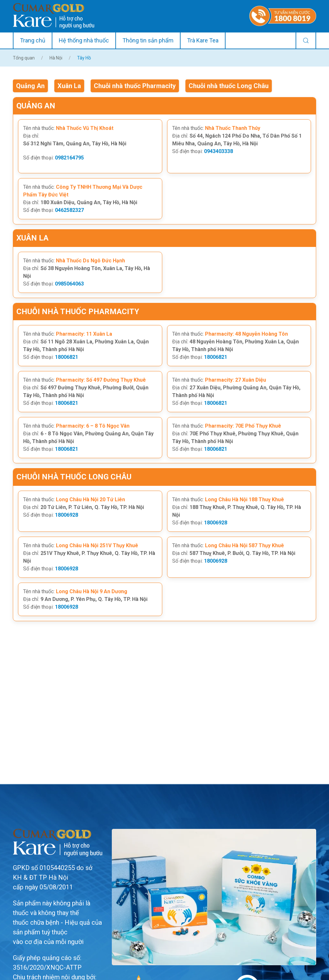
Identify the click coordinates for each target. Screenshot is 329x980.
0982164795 (69, 158)
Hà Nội (56, 58)
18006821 (67, 357)
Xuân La (69, 86)
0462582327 (69, 210)
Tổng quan (24, 58)
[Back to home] (53, 16)
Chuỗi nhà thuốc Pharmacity (135, 86)
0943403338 (218, 151)
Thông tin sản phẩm (148, 40)
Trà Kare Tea (203, 40)
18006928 (67, 515)
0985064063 (69, 284)
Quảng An (30, 86)
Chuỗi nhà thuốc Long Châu (229, 86)
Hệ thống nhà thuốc (84, 40)
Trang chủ (33, 40)
